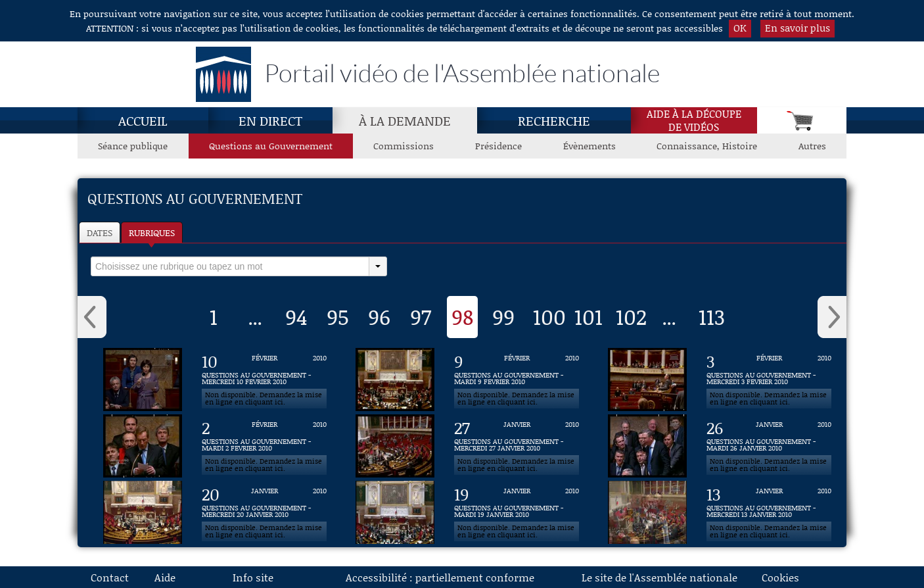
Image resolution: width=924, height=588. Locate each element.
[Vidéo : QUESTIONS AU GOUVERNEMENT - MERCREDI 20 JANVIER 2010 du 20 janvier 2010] (264, 512)
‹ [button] (92, 317)
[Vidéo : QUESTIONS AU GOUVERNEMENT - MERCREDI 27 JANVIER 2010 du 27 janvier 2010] (517, 446)
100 (549, 316)
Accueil (143, 120)
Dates (100, 233)
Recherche (554, 120)
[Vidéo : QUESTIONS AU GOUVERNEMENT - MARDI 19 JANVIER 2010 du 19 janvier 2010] (517, 512)
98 (462, 316)
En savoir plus (797, 28)
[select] (230, 266)
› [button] (832, 317)
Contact (110, 577)
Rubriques (152, 233)
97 (421, 316)
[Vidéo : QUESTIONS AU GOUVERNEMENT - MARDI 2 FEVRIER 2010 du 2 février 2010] (264, 446)
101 (589, 316)
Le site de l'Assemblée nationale (659, 577)
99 (503, 316)
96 (379, 316)
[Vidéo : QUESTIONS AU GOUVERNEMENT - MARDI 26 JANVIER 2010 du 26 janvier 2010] (769, 446)
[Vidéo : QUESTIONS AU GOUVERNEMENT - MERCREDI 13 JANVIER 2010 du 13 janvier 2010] (769, 512)
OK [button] (740, 28)
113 (712, 316)
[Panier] (802, 120)
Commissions (404, 146)
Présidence (498, 146)
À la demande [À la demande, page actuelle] (405, 120)
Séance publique (133, 146)
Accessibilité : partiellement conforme (440, 577)
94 (296, 316)
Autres (812, 146)
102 (631, 316)
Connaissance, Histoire (707, 146)
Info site (253, 577)
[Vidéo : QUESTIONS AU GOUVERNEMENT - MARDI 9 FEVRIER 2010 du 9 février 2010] (517, 380)
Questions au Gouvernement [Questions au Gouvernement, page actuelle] (271, 146)
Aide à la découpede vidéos (694, 120)
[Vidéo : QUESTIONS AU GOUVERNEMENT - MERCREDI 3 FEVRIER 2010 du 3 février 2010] (769, 380)
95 (338, 316)
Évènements (589, 146)
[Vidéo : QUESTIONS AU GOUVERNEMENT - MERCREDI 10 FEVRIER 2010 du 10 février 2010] (264, 380)
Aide (165, 577)
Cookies (780, 577)
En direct (270, 120)
